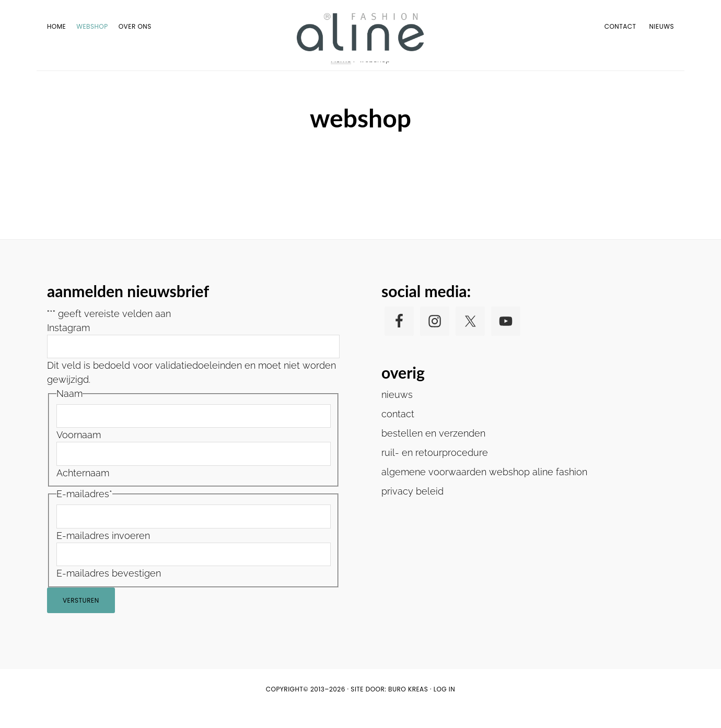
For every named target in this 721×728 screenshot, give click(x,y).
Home (341, 77)
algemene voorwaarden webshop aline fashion (484, 490)
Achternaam (83, 491)
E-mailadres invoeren (103, 553)
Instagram (68, 345)
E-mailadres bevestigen (109, 591)
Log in (445, 707)
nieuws (397, 412)
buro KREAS (408, 707)
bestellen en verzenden (433, 451)
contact (398, 432)
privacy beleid (412, 509)
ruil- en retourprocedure (435, 470)
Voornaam (79, 453)
